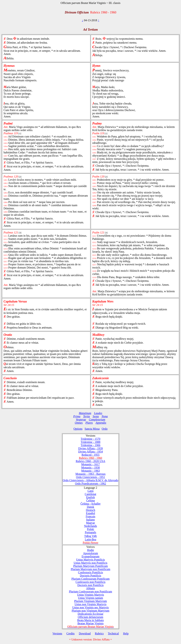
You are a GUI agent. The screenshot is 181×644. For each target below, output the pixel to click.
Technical (113, 633)
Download (85, 633)
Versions (57, 633)
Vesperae (81, 420)
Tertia (87, 416)
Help (126, 633)
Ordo (105, 429)
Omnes (79, 423)
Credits (71, 633)
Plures (89, 423)
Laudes (98, 413)
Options (78, 429)
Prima (77, 416)
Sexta (96, 416)
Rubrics (99, 633)
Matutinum (85, 413)
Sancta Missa (92, 429)
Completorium (97, 420)
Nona (105, 416)
